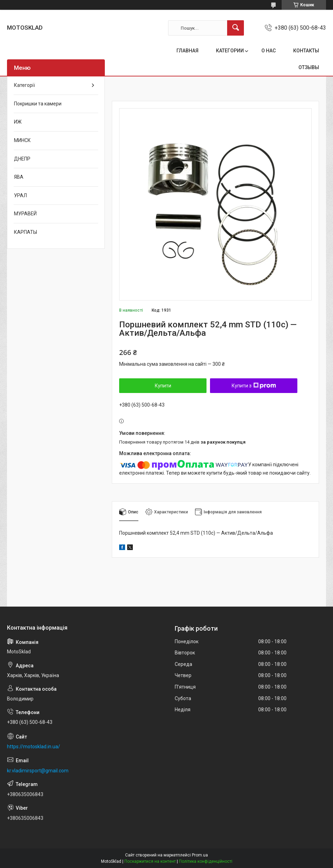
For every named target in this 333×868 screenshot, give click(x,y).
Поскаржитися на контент (150, 861)
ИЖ (18, 122)
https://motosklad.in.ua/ (34, 747)
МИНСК (22, 140)
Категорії (24, 85)
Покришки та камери (38, 104)
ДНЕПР (22, 159)
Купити (163, 386)
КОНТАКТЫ (306, 51)
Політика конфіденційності (206, 861)
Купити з (254, 386)
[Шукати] (236, 28)
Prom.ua (200, 855)
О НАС (269, 51)
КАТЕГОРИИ (230, 51)
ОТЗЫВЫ (309, 67)
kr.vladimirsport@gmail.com (38, 771)
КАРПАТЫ (26, 232)
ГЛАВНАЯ (187, 51)
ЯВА (19, 177)
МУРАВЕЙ (25, 214)
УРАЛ (20, 195)
